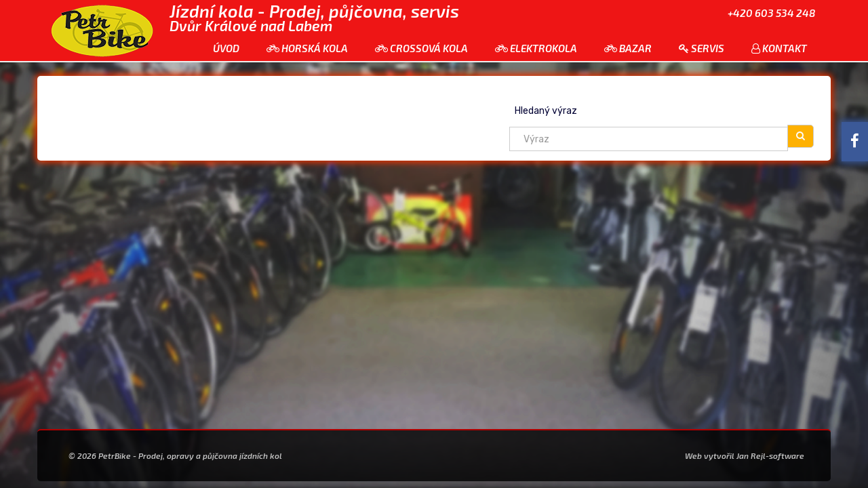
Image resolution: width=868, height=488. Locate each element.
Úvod (226, 48)
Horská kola (307, 48)
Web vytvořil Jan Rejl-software (745, 455)
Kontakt (779, 48)
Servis (702, 48)
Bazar (628, 48)
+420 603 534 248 (771, 13)
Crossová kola (421, 48)
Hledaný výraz (546, 111)
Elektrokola (536, 48)
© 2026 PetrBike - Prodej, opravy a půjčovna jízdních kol (175, 455)
